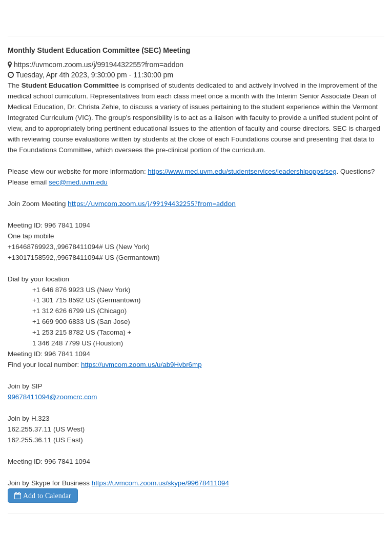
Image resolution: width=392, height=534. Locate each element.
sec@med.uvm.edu (78, 182)
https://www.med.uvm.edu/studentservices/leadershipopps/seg (242, 171)
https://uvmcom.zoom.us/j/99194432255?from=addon (152, 203)
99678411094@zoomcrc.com (52, 397)
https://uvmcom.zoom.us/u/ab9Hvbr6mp (141, 365)
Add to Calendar (46, 496)
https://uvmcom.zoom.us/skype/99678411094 (160, 483)
